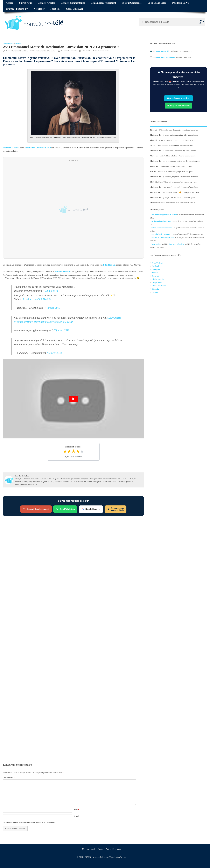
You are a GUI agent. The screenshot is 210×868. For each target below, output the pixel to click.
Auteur (109, 849)
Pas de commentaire (102, 51)
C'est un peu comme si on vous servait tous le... (178, 203)
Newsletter (39, 9)
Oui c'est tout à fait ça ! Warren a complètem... (178, 156)
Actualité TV (19, 43)
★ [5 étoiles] (82, 451)
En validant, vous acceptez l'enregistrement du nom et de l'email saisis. (29, 822)
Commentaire (9, 778)
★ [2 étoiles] (69, 451)
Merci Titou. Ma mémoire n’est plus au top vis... (177, 182)
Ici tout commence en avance (162, 228)
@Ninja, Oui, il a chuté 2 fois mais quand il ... (181, 197)
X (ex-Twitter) (157, 263)
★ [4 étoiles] (78, 451)
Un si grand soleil (157, 3)
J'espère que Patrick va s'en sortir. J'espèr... (176, 166)
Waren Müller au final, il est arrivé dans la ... (180, 187)
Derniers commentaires (73, 3)
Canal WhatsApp (75, 9)
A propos (117, 849)
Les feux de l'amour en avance (162, 238)
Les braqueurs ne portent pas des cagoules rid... (181, 161)
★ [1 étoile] (65, 451)
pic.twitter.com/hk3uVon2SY (36, 299)
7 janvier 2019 (52, 308)
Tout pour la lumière (176, 244)
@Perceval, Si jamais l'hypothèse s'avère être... (181, 177)
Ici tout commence (132, 3)
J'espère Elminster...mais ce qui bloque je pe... (177, 140)
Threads (155, 273)
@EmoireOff (51, 291)
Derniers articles (46, 3)
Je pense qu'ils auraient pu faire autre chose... (180, 135)
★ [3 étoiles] (73, 451)
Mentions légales (89, 849)
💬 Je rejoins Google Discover (178, 105)
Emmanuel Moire (11, 148)
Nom (76, 810)
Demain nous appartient (103, 3)
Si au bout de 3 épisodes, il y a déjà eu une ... (180, 151)
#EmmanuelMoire (24, 322)
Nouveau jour (156, 244)
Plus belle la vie (181, 3)
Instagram (156, 269)
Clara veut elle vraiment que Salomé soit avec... (176, 145)
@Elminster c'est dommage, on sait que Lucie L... (179, 130)
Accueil (10, 3)
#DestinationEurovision (46, 322)
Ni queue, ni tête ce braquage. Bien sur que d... (176, 171)
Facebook (55, 9)
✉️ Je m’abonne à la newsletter (179, 98)
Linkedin (155, 289)
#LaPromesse (114, 318)
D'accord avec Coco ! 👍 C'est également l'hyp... (181, 192)
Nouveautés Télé (8, 43)
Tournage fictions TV (17, 9)
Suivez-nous (25, 3)
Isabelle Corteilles (70, 51)
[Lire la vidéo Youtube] (73, 399)
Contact (101, 849)
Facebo (155, 266)
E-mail (77, 816)
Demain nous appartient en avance (164, 215)
